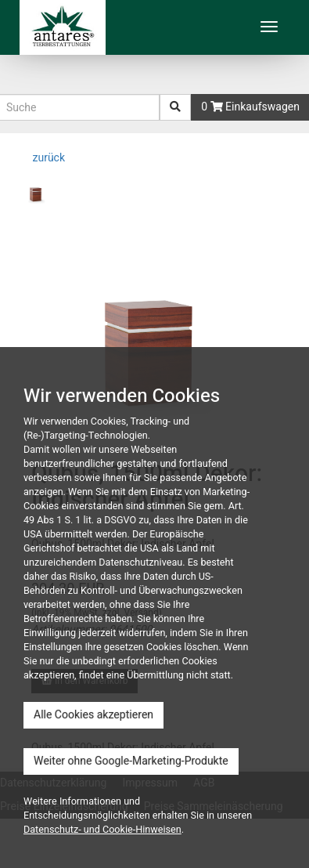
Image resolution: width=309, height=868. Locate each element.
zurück (47, 158)
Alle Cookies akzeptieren (93, 715)
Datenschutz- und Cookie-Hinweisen (102, 830)
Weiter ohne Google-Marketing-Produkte (131, 761)
